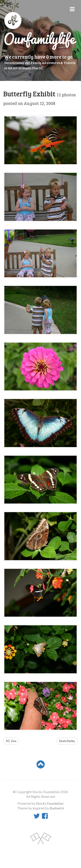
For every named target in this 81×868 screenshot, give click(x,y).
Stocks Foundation (50, 803)
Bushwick (57, 808)
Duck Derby (67, 741)
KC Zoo (11, 741)
